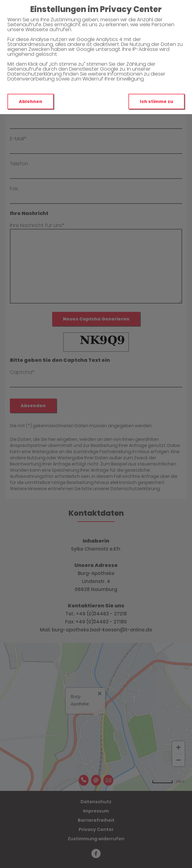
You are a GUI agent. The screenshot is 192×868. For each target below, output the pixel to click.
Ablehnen (31, 101)
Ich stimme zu (157, 101)
